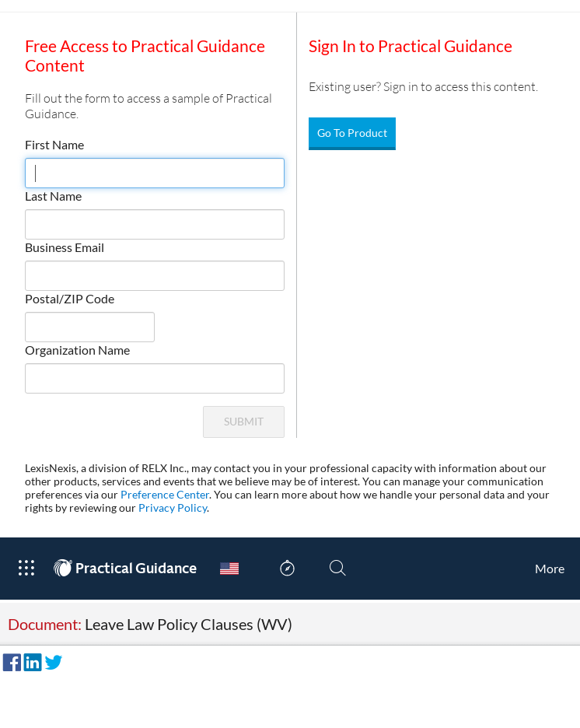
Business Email (65, 247)
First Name (54, 144)
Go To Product (352, 133)
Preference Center (165, 494)
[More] (550, 569)
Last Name (53, 196)
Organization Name (77, 350)
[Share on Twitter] (51, 660)
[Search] (338, 569)
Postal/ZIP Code (70, 298)
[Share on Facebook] (9, 660)
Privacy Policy (173, 507)
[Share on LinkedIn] (30, 660)
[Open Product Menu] (26, 569)
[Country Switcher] (229, 569)
